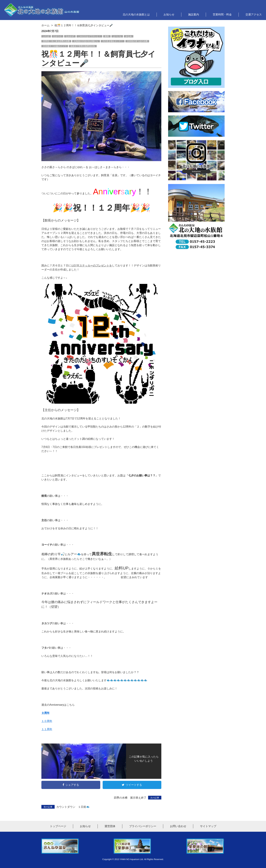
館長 (107, 36)
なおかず (70, 36)
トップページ (58, 826)
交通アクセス (254, 15)
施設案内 (194, 15)
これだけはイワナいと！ (89, 36)
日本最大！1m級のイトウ (55, 46)
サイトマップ (208, 826)
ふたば (46, 36)
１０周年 (47, 721)
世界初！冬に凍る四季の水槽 (56, 41)
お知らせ (169, 15)
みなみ (129, 36)
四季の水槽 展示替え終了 (138, 798)
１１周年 (47, 729)
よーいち (117, 36)
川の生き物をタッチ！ (113, 41)
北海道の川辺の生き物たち (86, 41)
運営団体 (110, 826)
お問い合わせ (178, 826)
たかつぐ (58, 36)
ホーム (45, 25)
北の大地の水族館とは (136, 15)
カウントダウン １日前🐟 (65, 807)
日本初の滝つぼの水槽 (137, 41)
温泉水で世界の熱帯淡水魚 (83, 46)
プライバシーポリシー (143, 826)
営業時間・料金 (222, 15)
